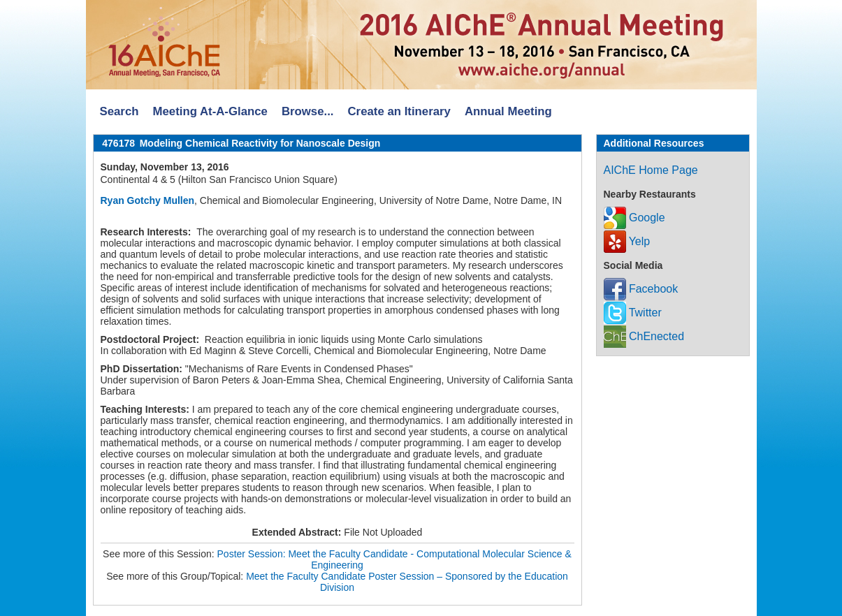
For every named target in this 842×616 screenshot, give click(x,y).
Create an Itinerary (399, 111)
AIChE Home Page (651, 170)
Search (119, 111)
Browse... (308, 111)
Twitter (633, 313)
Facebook (641, 289)
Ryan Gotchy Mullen (148, 200)
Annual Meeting (508, 111)
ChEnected (644, 336)
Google (634, 218)
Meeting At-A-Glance (210, 111)
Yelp (627, 241)
